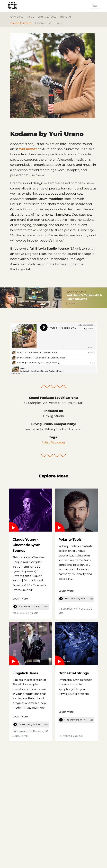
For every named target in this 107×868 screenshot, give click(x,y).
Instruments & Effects (41, 17)
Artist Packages (54, 442)
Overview (17, 17)
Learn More (20, 599)
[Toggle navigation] (95, 5)
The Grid (65, 17)
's (28, 149)
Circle (58, 23)
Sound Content (21, 23)
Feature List (43, 23)
